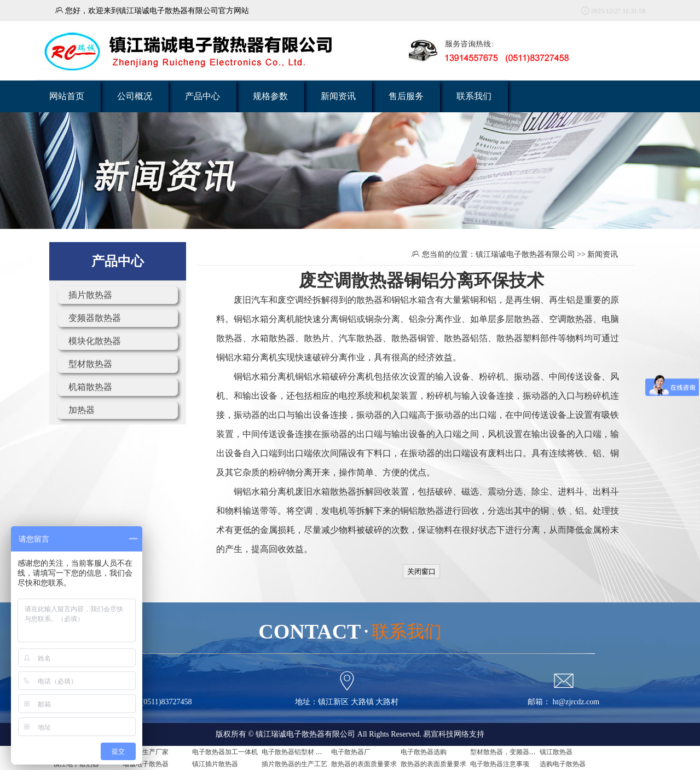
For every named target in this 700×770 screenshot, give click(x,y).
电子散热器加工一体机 (225, 752)
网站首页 (67, 96)
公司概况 (135, 96)
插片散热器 (90, 295)
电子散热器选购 (424, 752)
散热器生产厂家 (146, 752)
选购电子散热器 (563, 764)
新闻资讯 (338, 96)
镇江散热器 (556, 752)
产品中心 (203, 96)
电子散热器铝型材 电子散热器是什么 (315, 752)
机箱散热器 (90, 387)
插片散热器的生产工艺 (294, 764)
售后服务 (406, 96)
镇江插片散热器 (215, 764)
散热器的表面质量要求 (364, 764)
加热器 (82, 410)
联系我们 (474, 96)
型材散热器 (90, 364)
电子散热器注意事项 (500, 764)
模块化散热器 (95, 341)
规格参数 (270, 96)
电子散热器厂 (351, 752)
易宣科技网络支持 (454, 734)
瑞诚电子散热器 (146, 764)
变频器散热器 (95, 318)
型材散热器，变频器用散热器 (513, 752)
